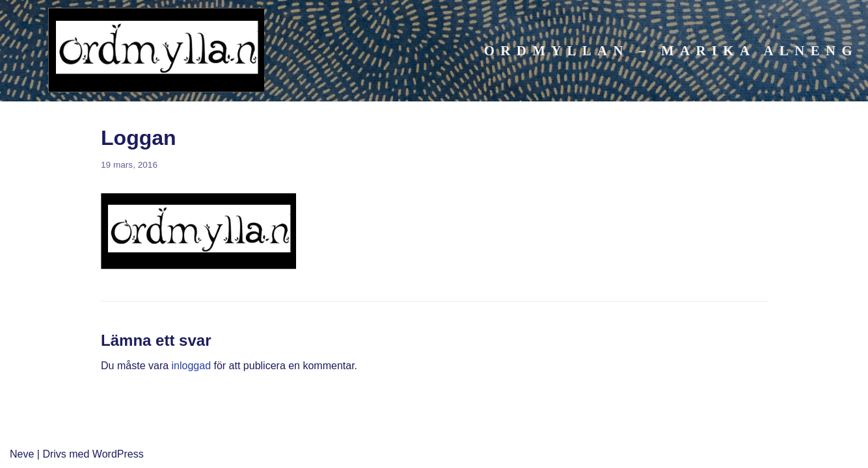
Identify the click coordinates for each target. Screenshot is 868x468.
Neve (22, 454)
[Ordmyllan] (156, 53)
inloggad (192, 366)
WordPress (118, 454)
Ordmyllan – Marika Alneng (671, 50)
